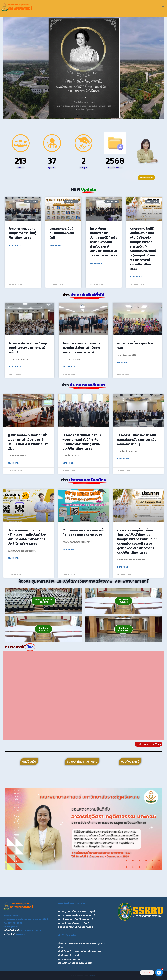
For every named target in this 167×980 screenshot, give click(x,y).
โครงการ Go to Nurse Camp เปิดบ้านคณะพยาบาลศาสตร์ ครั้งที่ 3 (28, 348)
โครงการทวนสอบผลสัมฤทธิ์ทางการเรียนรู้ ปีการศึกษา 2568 (23, 233)
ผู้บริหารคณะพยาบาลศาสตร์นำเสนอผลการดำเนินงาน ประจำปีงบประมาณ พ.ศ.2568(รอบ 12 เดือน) (28, 442)
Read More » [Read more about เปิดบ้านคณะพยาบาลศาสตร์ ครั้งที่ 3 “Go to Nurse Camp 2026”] (68, 549)
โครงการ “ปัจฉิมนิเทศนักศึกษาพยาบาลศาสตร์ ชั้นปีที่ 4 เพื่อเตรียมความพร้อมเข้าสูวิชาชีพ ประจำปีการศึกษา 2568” (82, 442)
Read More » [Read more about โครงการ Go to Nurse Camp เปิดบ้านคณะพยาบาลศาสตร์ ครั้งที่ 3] (15, 367)
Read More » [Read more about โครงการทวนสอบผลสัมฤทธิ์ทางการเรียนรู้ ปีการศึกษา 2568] (15, 245)
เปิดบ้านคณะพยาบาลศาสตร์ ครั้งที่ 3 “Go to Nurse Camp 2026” (83, 532)
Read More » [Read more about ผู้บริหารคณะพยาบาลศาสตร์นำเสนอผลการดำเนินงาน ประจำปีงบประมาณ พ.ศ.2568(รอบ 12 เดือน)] (14, 463)
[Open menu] (163, 7)
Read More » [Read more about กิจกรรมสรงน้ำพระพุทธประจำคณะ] (123, 362)
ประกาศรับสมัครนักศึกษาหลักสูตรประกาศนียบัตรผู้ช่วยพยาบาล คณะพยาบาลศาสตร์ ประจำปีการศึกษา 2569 (27, 537)
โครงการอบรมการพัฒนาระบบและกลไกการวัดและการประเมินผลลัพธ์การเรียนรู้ (137, 440)
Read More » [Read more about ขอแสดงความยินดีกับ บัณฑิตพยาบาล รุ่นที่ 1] (55, 245)
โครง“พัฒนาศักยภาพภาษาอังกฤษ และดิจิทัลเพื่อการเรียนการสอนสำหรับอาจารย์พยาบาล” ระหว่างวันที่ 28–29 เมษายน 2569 (104, 242)
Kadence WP (92, 976)
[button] (8, 68)
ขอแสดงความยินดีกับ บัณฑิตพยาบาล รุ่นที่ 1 (62, 233)
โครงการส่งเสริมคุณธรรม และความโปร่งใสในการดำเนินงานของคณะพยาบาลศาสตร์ (82, 348)
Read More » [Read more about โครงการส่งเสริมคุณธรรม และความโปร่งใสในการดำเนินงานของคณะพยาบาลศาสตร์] (69, 367)
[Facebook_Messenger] (159, 973)
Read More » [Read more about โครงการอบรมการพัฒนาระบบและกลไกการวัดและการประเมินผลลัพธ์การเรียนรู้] (123, 459)
